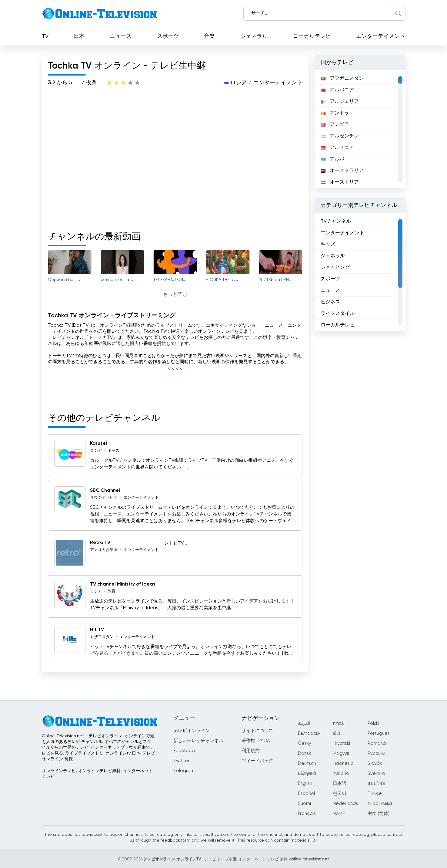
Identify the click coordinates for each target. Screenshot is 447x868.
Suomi (304, 804)
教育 (112, 591)
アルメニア (337, 148)
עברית (339, 723)
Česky (305, 743)
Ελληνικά (307, 773)
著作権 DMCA (256, 741)
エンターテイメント (381, 36)
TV (45, 36)
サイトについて (257, 731)
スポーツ (168, 36)
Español (306, 794)
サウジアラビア (104, 498)
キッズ (113, 451)
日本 (79, 36)
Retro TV (100, 543)
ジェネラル (254, 36)
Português (379, 733)
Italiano (341, 773)
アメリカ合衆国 (104, 550)
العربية (304, 723)
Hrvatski (341, 743)
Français (307, 814)
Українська (380, 804)
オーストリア (340, 182)
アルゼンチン (340, 136)
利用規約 (251, 751)
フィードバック (257, 761)
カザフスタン (102, 637)
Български (309, 733)
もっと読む (175, 295)
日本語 (340, 784)
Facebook (184, 751)
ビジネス (330, 302)
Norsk (339, 814)
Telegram (184, 771)
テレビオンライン (192, 731)
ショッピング (335, 268)
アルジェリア (340, 102)
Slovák (375, 763)
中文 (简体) (379, 814)
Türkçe (375, 794)
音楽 (209, 36)
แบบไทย (376, 784)
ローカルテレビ (312, 36)
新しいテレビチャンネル (198, 741)
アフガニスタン (342, 79)
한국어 (340, 794)
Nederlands (345, 804)
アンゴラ (335, 125)
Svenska (376, 773)
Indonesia (343, 763)
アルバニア (337, 90)
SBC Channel (105, 491)
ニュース (121, 36)
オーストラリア (342, 171)
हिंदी (336, 733)
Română (377, 743)
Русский (376, 753)
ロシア (239, 83)
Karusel (98, 444)
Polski (373, 723)
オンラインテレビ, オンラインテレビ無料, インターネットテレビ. (97, 774)
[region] (360, 129)
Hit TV (97, 630)
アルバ (332, 159)
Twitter (181, 761)
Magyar (341, 753)
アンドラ (335, 113)
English (305, 784)
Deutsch (307, 763)
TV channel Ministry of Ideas (123, 584)
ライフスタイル (338, 314)
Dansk (304, 753)
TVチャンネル (336, 221)
